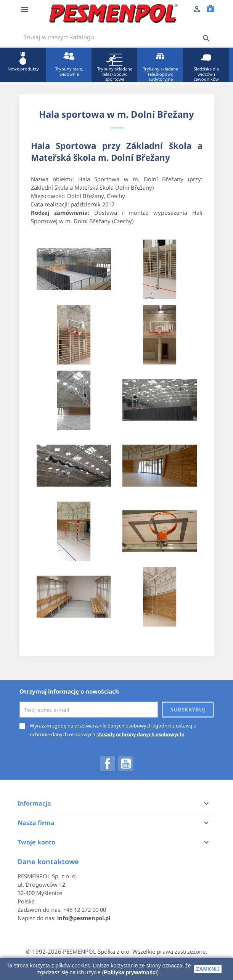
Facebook (108, 764)
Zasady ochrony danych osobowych (140, 734)
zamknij (208, 969)
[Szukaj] (117, 37)
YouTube (126, 764)
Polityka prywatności (130, 972)
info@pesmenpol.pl (84, 918)
